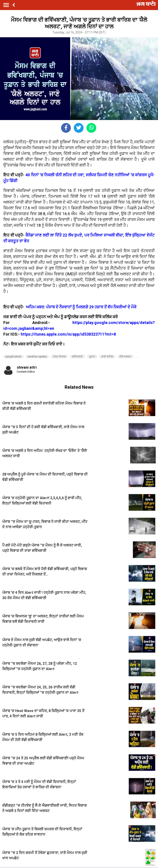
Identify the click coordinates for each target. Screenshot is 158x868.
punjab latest (13, 357)
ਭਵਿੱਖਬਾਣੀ (77, 357)
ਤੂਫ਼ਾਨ (92, 357)
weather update (37, 357)
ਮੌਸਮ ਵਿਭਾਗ (59, 357)
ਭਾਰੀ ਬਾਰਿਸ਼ (107, 357)
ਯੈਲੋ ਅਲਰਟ (125, 357)
